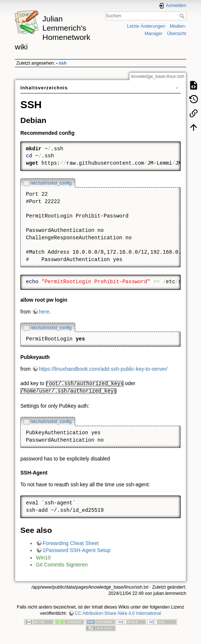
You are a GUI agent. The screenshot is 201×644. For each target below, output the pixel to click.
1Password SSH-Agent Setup (77, 550)
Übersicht (177, 34)
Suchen (183, 16)
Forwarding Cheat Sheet (71, 543)
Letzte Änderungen (146, 26)
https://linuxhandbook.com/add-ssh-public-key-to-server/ (103, 369)
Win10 (43, 558)
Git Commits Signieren (62, 565)
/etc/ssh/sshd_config (51, 183)
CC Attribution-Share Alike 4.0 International (118, 613)
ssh (63, 63)
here (44, 312)
